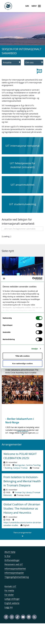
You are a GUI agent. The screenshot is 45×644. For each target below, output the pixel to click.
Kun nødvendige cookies (22, 364)
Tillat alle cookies (22, 356)
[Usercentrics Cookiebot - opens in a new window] (32, 279)
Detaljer (35, 349)
